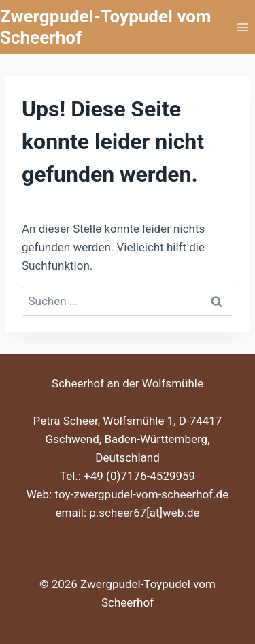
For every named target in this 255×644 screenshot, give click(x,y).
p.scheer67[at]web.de (144, 513)
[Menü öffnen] (242, 27)
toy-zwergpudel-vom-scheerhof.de (142, 494)
